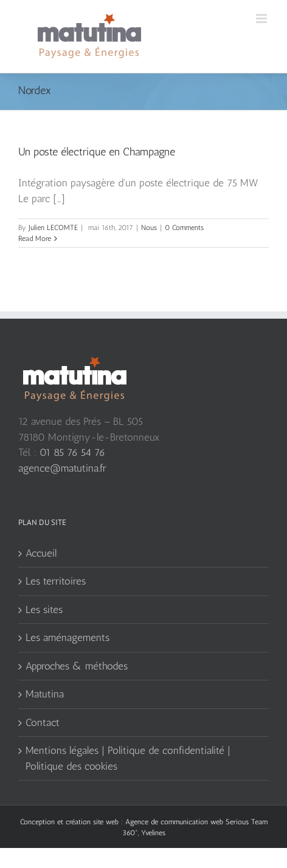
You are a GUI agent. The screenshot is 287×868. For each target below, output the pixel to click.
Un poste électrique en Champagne (97, 152)
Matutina (45, 694)
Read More (35, 239)
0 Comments (184, 228)
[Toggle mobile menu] (262, 19)
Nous (149, 228)
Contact (43, 722)
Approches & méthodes (77, 666)
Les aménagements (67, 637)
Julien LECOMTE (53, 228)
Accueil (41, 553)
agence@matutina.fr (62, 468)
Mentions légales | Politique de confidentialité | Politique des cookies (128, 758)
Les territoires (56, 581)
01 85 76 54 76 (72, 452)
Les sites (44, 609)
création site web (92, 822)
